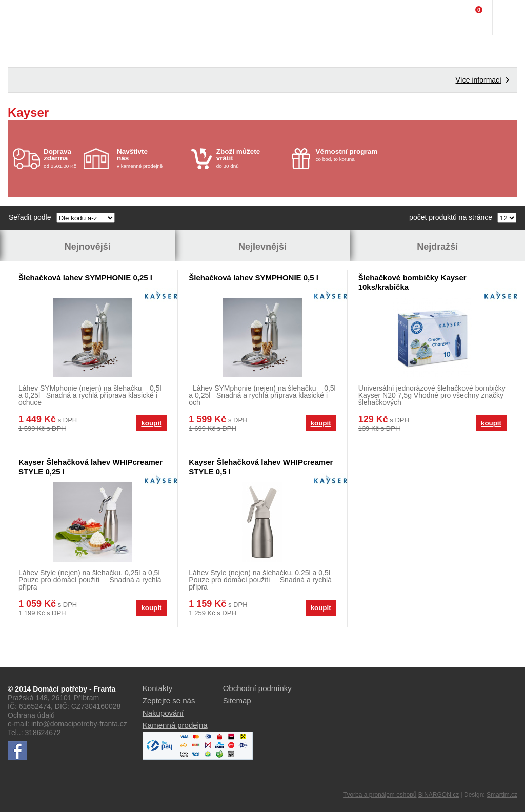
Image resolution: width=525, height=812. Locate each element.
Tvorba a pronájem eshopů (380, 795)
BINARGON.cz (439, 795)
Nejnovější (88, 247)
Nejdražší (437, 247)
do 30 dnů (251, 158)
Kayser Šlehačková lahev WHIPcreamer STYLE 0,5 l (261, 467)
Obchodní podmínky (257, 688)
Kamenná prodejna (175, 725)
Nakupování (163, 713)
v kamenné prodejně (152, 158)
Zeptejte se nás (169, 701)
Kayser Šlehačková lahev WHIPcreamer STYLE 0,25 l (90, 467)
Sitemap (237, 701)
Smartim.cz (502, 795)
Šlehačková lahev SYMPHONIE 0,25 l (85, 278)
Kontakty (157, 688)
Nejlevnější (262, 247)
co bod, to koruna (350, 155)
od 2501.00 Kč (62, 158)
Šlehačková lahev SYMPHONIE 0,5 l (254, 278)
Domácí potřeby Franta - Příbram (29, 18)
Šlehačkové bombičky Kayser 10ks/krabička (412, 282)
